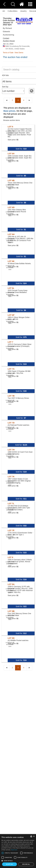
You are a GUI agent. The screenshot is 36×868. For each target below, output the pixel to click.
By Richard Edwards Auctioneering (8, 31)
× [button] (34, 836)
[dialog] (18, 851)
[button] (18, 861)
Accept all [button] (10, 864)
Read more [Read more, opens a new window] (14, 850)
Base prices (9, 111)
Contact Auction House (9, 40)
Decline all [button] (26, 864)
